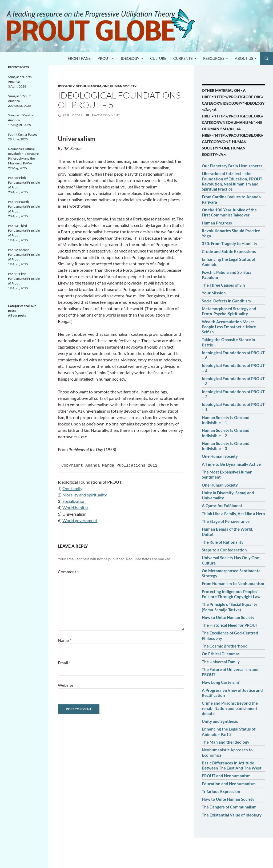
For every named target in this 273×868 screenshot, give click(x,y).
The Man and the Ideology (226, 742)
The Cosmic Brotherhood (225, 646)
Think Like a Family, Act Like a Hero (233, 514)
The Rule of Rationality (223, 542)
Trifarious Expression (221, 791)
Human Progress (217, 223)
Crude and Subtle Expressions (229, 251)
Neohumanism (88, 86)
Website (66, 685)
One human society (119, 86)
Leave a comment (105, 115)
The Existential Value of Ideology (232, 815)
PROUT (104, 58)
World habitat (75, 508)
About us (244, 58)
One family (72, 488)
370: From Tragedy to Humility (230, 243)
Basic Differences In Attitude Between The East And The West (232, 765)
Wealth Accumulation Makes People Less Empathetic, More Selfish (229, 327)
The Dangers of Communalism (229, 807)
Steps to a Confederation (224, 550)
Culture (158, 58)
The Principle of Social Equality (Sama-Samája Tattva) (230, 607)
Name (65, 640)
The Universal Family (221, 662)
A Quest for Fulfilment (222, 506)
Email (64, 663)
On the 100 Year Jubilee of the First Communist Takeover (229, 212)
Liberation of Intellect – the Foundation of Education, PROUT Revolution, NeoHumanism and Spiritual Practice (232, 181)
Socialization (74, 501)
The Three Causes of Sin (223, 285)
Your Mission (214, 293)
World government (80, 520)
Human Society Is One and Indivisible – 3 (226, 446)
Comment (68, 572)
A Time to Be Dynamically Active (231, 464)
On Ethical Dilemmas (221, 654)
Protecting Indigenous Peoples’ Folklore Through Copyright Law (231, 594)
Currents (183, 58)
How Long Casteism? (221, 682)
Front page (79, 58)
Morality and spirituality (85, 495)
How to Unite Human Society (228, 617)
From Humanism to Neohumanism (233, 583)
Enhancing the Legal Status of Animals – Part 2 (229, 731)
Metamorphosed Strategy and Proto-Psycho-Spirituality (229, 311)
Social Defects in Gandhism (226, 301)
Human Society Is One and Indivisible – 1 (226, 420)
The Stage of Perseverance (226, 521)
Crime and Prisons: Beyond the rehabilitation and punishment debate (230, 708)
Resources (214, 58)
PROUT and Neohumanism (226, 776)
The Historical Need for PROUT (230, 625)
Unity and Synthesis (220, 721)
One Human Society (220, 456)
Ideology (130, 58)
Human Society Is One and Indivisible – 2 (226, 433)
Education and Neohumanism (229, 784)
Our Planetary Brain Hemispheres (232, 166)
